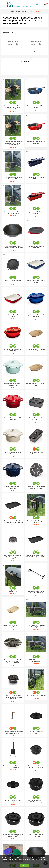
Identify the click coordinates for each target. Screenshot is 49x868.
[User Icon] (41, 4)
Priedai (13, 52)
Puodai (36, 52)
